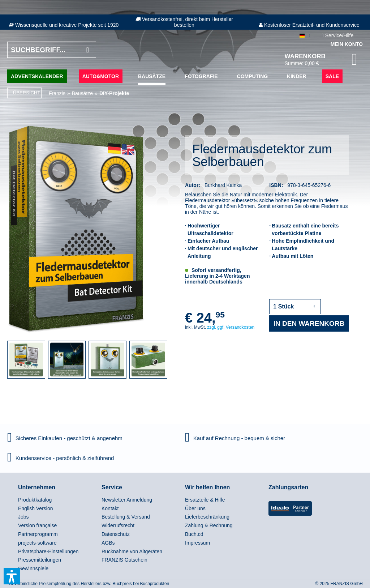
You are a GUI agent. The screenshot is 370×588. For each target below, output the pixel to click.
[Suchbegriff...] (52, 50)
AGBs (108, 543)
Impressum (197, 543)
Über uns (195, 508)
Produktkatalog (35, 500)
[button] (12, 576)
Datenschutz (116, 534)
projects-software (37, 543)
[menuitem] (58, 500)
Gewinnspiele (33, 568)
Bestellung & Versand (126, 517)
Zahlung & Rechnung (209, 525)
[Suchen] (88, 50)
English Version (36, 508)
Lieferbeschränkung (207, 517)
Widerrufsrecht (118, 525)
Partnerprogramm (38, 534)
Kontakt (110, 508)
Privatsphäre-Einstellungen (48, 551)
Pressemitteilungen (40, 560)
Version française (37, 525)
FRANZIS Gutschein (124, 560)
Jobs (23, 517)
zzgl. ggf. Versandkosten (231, 327)
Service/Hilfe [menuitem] (338, 35)
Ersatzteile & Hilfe (205, 500)
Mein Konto (347, 44)
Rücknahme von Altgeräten (132, 551)
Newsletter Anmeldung (127, 500)
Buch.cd (194, 534)
